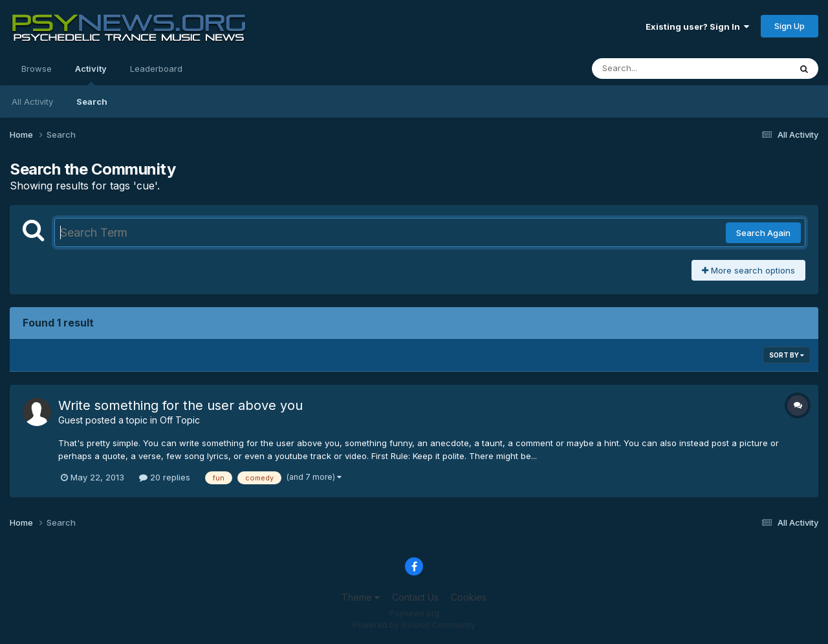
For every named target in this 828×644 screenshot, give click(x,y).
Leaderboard (156, 69)
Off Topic (180, 420)
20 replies (165, 477)
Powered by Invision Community (414, 625)
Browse (37, 69)
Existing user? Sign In (697, 27)
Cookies (469, 597)
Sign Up (790, 26)
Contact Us (415, 597)
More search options (748, 270)
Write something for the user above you (180, 405)
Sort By (787, 355)
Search (92, 102)
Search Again (763, 233)
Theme (361, 597)
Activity (91, 74)
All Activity (32, 102)
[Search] (656, 69)
